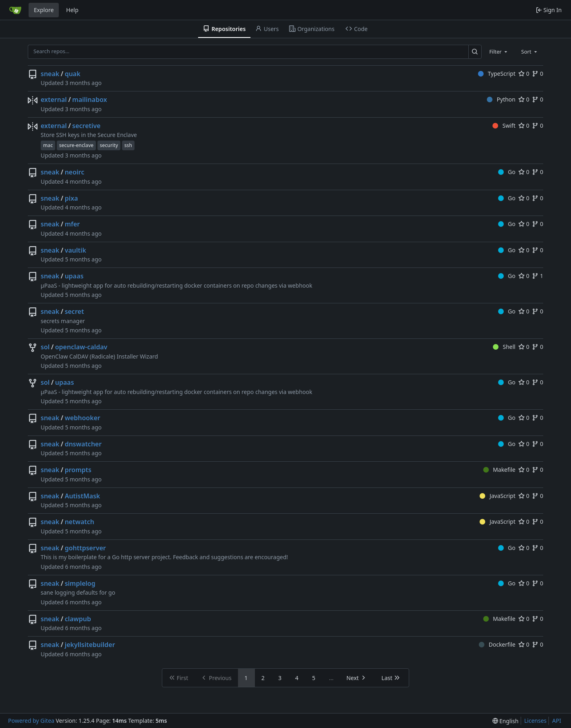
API (557, 721)
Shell (504, 347)
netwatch (80, 522)
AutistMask (83, 496)
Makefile (499, 470)
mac (48, 145)
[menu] (506, 721)
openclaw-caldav (81, 347)
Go (507, 172)
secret (74, 311)
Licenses (536, 721)
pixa (71, 198)
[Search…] (475, 52)
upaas (74, 276)
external (54, 100)
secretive (86, 126)
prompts (78, 470)
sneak (50, 74)
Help (72, 10)
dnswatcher (83, 444)
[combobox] (499, 52)
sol (45, 347)
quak (73, 74)
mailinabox (89, 100)
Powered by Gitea (31, 721)
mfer (72, 224)
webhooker (83, 418)
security (109, 145)
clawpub (78, 619)
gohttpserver (85, 548)
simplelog (80, 583)
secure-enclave (76, 145)
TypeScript (497, 74)
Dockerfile (497, 644)
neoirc (75, 172)
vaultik (76, 250)
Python (501, 99)
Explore (44, 10)
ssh (128, 145)
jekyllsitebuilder (90, 645)
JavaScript (498, 496)
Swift (504, 125)
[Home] (15, 10)
